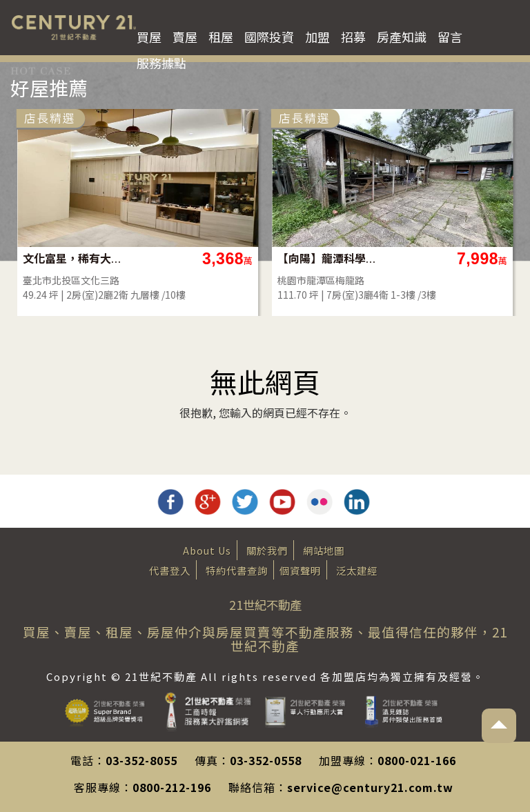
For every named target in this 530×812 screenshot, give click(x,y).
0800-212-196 (172, 787)
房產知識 (402, 37)
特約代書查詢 (237, 570)
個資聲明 (300, 570)
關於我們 (267, 550)
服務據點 (161, 63)
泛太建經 (357, 570)
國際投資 (269, 37)
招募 (353, 37)
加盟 (317, 37)
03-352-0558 (266, 760)
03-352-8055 (141, 760)
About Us (207, 550)
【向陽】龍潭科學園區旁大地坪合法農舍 (327, 258)
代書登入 (170, 570)
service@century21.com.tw (370, 787)
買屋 (149, 37)
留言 (450, 37)
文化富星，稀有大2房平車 (73, 258)
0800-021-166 (417, 760)
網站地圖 (324, 550)
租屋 (221, 37)
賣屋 (185, 37)
